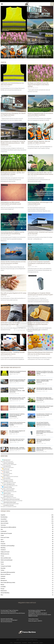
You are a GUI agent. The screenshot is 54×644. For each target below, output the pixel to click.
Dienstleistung (4, 517)
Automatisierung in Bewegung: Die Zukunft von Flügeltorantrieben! (40, 17)
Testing (2, 570)
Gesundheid (31, 335)
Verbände (3, 576)
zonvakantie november (9, 505)
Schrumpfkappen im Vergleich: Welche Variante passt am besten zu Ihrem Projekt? (45, 432)
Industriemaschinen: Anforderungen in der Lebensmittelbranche (45, 407)
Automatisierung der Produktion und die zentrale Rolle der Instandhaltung (17, 415)
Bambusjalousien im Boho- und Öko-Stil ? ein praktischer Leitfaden (39, 56)
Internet (2, 542)
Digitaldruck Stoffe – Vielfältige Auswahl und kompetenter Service (17, 448)
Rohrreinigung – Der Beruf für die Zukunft (38, 613)
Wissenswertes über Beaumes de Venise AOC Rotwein (13, 613)
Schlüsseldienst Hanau (33, 619)
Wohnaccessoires (5, 554)
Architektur (3, 587)
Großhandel (4, 335)
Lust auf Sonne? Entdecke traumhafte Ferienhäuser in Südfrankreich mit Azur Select (39, 263)
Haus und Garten (32, 66)
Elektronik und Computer (33, 124)
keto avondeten (7, 478)
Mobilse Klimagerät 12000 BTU (35, 621)
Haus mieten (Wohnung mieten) (8, 582)
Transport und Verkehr (32, 276)
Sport (2, 540)
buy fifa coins (6, 469)
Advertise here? (7, 460)
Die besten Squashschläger (7, 619)
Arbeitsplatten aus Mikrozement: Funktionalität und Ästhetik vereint (18, 407)
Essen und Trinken (5, 537)
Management (4, 244)
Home (11, 643)
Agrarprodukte (4, 521)
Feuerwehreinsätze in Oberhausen (8, 612)
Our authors (24, 643)
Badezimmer (4, 591)
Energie (2, 589)
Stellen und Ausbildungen (7, 560)
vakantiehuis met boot (8, 496)
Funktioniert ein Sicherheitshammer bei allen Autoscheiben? (13, 30)
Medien (2, 585)
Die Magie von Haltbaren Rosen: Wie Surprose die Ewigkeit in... (13, 43)
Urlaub (30, 244)
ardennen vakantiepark (9, 463)
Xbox (2, 595)
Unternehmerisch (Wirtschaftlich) (7, 305)
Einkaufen (30, 155)
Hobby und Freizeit (5, 552)
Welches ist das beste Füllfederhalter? (9, 620)
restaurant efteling (8, 487)
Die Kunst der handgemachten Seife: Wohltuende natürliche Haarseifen (43, 440)
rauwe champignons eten (9, 484)
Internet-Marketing (5, 593)
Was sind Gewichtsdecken (6, 622)
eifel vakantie (6, 472)
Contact (41, 643)
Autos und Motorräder (6, 558)
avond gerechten (7, 466)
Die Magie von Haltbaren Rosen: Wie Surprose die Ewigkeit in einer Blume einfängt (38, 85)
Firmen (30, 215)
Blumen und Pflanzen (6, 574)
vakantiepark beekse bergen (10, 502)
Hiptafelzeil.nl (6, 475)
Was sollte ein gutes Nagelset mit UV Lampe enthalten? (17, 431)
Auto (2, 66)
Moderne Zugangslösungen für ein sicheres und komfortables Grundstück (40, 30)
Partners (30, 643)
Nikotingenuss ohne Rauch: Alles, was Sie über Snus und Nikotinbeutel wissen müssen (45, 399)
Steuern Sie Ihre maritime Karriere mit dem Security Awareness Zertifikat (17, 424)
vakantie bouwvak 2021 (9, 490)
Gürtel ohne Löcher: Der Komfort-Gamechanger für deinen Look (17, 440)
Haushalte (3, 568)
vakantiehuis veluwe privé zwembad (11, 499)
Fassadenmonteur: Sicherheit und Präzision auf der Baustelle (44, 415)
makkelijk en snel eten (8, 481)
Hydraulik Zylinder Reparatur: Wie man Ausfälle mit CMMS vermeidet (13, 56)
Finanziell (3, 544)
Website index (36, 643)
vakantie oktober (7, 493)
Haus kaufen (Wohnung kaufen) (7, 124)
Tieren (2, 564)
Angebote (3, 515)
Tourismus (3, 525)
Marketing (3, 548)
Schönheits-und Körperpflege (7, 276)
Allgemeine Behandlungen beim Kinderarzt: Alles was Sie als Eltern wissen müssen (44, 449)
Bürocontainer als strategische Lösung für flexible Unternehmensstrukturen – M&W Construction (39, 42)
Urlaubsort (3, 550)
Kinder (2, 562)
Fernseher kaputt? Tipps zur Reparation (9, 610)
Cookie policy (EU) (17, 643)
